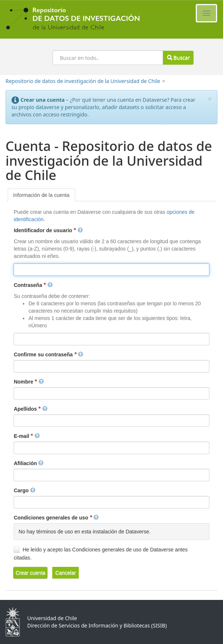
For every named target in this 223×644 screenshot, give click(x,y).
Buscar (178, 57)
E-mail (27, 436)
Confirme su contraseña (48, 355)
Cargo (24, 490)
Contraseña (33, 285)
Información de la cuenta (41, 195)
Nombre (29, 382)
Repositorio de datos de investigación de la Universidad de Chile (83, 81)
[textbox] (111, 270)
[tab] (41, 195)
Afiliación (29, 463)
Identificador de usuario (48, 230)
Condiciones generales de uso (56, 518)
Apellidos (31, 409)
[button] (30, 573)
